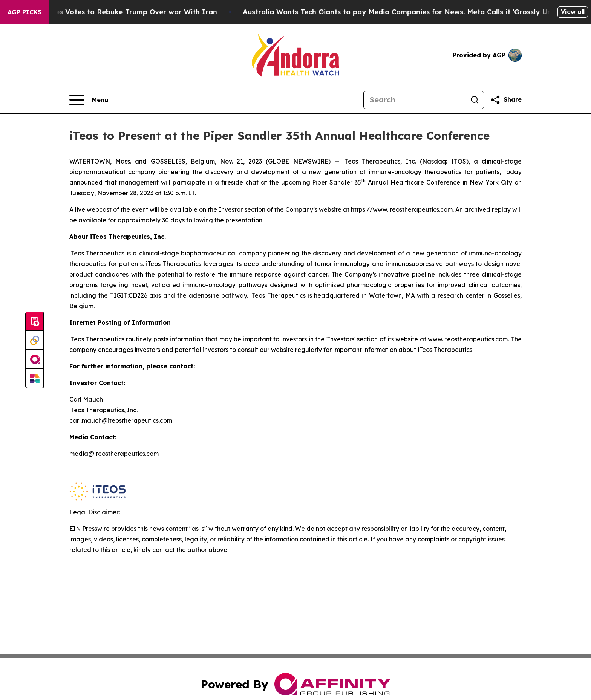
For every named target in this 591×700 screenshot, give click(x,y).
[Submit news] (35, 322)
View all (573, 12)
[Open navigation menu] (89, 100)
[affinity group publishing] (35, 359)
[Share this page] (506, 100)
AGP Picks (24, 12)
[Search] (415, 100)
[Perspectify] (35, 341)
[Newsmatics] (35, 378)
